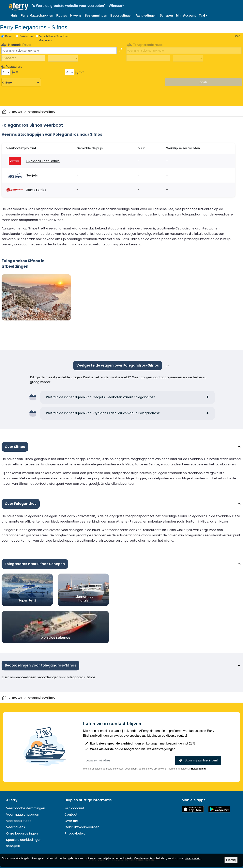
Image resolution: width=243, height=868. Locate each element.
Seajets (32, 175)
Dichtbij (231, 860)
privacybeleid (192, 858)
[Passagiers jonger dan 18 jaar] (69, 72)
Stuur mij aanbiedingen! (198, 760)
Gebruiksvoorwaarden (82, 827)
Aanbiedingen (146, 15)
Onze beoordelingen (22, 833)
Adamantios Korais (83, 599)
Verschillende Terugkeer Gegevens (54, 38)
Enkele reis (26, 36)
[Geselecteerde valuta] (21, 83)
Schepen (166, 15)
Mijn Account (186, 15)
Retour (9, 36)
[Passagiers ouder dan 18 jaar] (6, 72)
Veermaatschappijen (23, 815)
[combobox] (59, 50)
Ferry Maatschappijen (37, 15)
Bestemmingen (96, 15)
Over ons (72, 821)
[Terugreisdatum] (148, 58)
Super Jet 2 (27, 600)
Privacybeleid (198, 769)
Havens (76, 15)
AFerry (12, 800)
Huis (14, 15)
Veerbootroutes (19, 821)
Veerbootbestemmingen (26, 808)
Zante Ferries (36, 190)
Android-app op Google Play (219, 809)
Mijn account (74, 808)
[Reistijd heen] (63, 58)
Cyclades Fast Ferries (43, 161)
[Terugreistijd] (188, 58)
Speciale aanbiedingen (24, 840)
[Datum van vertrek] (23, 58)
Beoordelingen (121, 15)
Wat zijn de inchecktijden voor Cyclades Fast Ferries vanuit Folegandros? (103, 413)
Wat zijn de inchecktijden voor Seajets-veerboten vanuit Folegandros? (101, 397)
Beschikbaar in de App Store (193, 809)
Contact (71, 815)
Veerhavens (15, 827)
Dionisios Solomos (55, 638)
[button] (203, 16)
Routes (62, 15)
